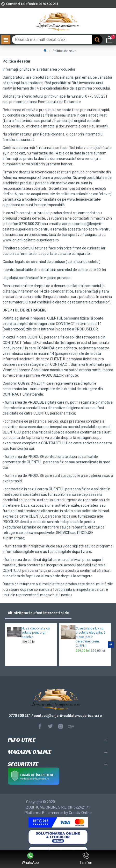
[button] (111, 645)
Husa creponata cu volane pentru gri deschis (36, 633)
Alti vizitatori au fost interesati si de (38, 613)
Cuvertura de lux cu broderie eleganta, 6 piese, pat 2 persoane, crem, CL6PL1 (90, 637)
